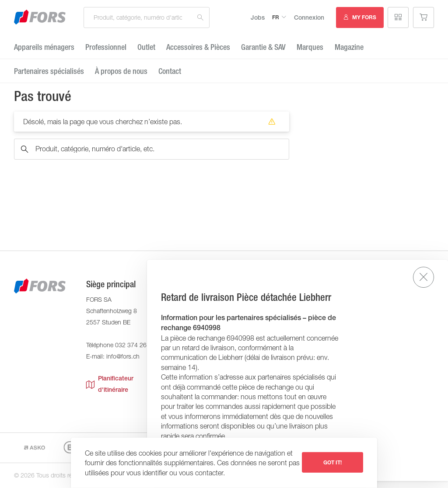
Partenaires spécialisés (49, 71)
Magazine (349, 47)
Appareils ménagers (44, 47)
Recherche (200, 17)
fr (276, 17)
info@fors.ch (123, 356)
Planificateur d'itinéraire (110, 384)
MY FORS (364, 17)
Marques (310, 47)
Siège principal (111, 284)
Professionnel (106, 47)
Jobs (258, 17)
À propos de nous (121, 71)
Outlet (146, 47)
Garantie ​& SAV (263, 47)
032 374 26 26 (135, 345)
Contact (170, 71)
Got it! (332, 462)
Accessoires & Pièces (198, 47)
